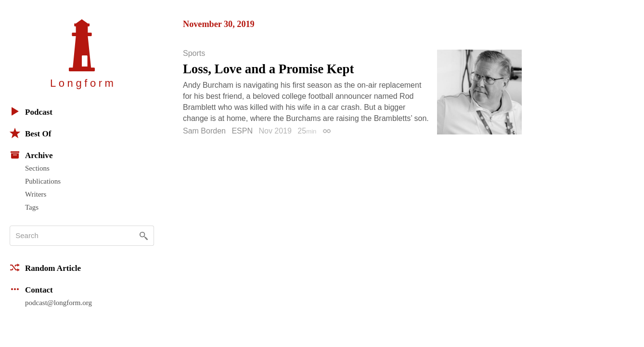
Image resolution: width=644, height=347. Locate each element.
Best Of (30, 133)
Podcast (31, 111)
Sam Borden (204, 131)
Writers (36, 194)
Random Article (45, 267)
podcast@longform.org (58, 303)
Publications (43, 181)
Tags (32, 207)
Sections (37, 168)
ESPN (242, 131)
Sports (194, 53)
